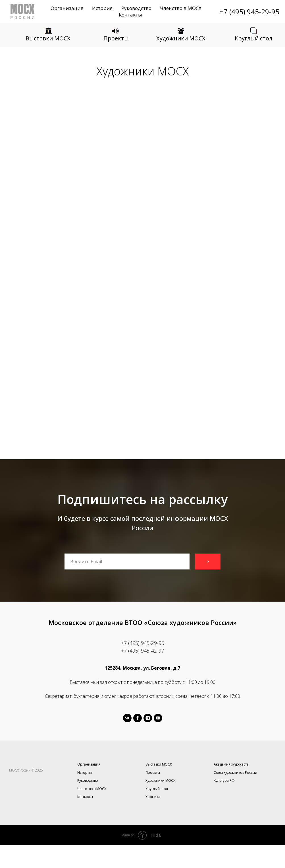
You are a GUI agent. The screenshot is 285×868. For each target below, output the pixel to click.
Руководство (136, 8)
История (102, 8)
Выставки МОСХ (48, 38)
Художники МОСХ (181, 38)
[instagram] (148, 718)
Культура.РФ (224, 780)
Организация (67, 8)
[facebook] (138, 718)
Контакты (130, 15)
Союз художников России (235, 773)
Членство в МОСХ (181, 8)
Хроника (153, 797)
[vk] (127, 718)
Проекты (116, 38)
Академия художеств (231, 764)
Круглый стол (253, 38)
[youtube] (158, 718)
